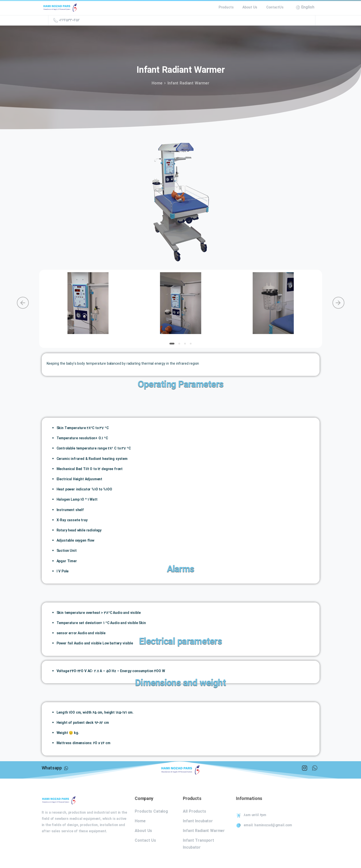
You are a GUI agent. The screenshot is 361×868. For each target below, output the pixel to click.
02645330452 (66, 20)
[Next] (338, 303)
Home (156, 83)
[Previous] (23, 303)
